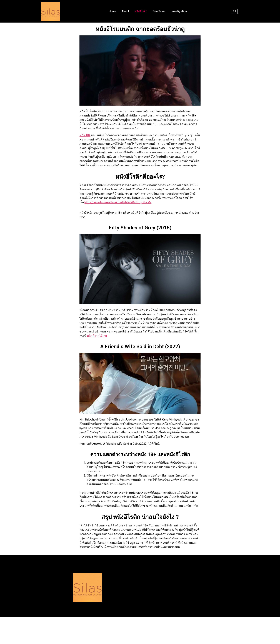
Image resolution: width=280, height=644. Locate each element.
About (125, 11)
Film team (159, 11)
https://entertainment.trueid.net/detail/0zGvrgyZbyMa (118, 202)
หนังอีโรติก (141, 11)
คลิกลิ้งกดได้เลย (97, 336)
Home (112, 11)
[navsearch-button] (235, 11)
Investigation (179, 11)
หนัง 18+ (85, 135)
